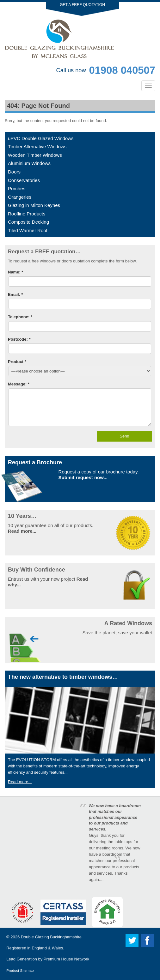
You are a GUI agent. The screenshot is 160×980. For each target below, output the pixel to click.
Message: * (19, 384)
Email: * (15, 294)
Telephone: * (20, 317)
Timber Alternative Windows (37, 147)
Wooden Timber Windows (35, 155)
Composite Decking (28, 222)
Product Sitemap (20, 970)
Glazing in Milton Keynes (34, 205)
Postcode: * (19, 339)
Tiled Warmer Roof (28, 230)
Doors (14, 172)
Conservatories (24, 180)
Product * (17, 362)
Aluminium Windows (29, 163)
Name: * (15, 272)
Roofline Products (27, 214)
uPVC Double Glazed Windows (41, 138)
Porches (17, 188)
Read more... (22, 531)
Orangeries (20, 197)
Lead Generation (22, 959)
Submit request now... (83, 477)
